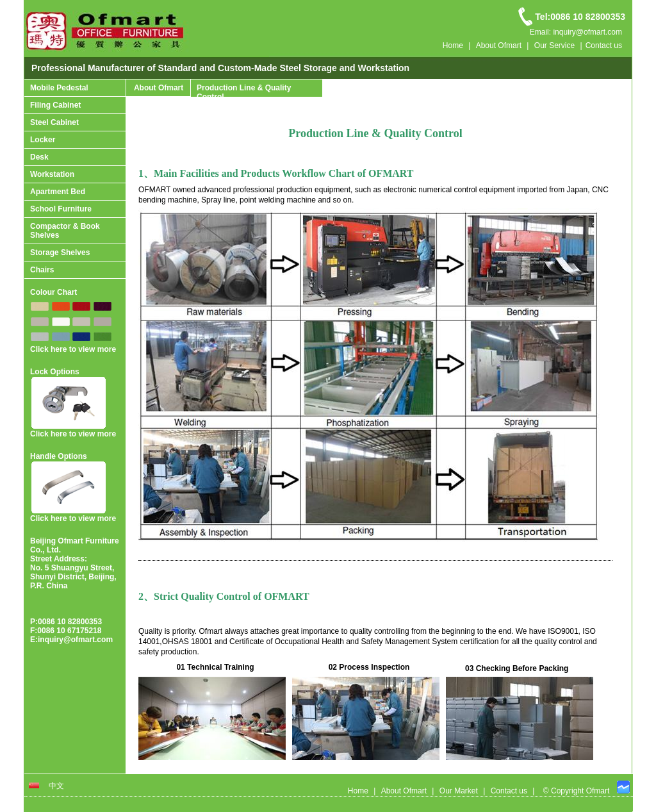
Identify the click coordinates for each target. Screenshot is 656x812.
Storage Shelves (60, 253)
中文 (53, 786)
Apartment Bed (58, 192)
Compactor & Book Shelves (65, 231)
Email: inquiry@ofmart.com (576, 32)
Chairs (42, 270)
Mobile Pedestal (59, 88)
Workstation (52, 174)
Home (453, 46)
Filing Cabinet (55, 105)
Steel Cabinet (54, 122)
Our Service (554, 46)
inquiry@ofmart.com (75, 640)
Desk (39, 157)
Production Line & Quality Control (244, 92)
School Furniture (61, 209)
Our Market (459, 791)
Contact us (604, 46)
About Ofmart (499, 46)
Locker (43, 140)
